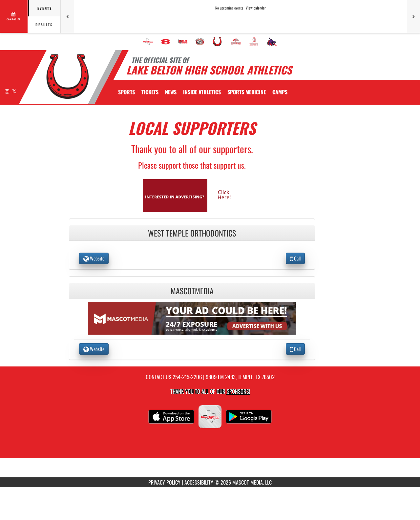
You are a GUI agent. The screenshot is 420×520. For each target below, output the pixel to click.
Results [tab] (44, 25)
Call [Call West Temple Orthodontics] (295, 258)
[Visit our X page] (14, 91)
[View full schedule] (14, 16)
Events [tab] (45, 8)
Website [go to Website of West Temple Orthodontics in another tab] (94, 258)
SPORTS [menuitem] (126, 92)
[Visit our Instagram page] (8, 91)
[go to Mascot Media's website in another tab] (192, 195)
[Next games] (413, 16)
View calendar (256, 8)
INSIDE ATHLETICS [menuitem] (202, 92)
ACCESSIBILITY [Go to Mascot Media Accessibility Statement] (199, 482)
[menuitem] (148, 42)
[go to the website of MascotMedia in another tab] (192, 317)
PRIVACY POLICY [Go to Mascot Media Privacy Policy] (164, 482)
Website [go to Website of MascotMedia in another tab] (94, 349)
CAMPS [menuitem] (280, 92)
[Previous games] (67, 16)
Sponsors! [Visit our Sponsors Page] (238, 391)
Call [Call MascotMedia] (295, 349)
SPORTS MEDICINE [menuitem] (247, 92)
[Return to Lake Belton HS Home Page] (67, 76)
